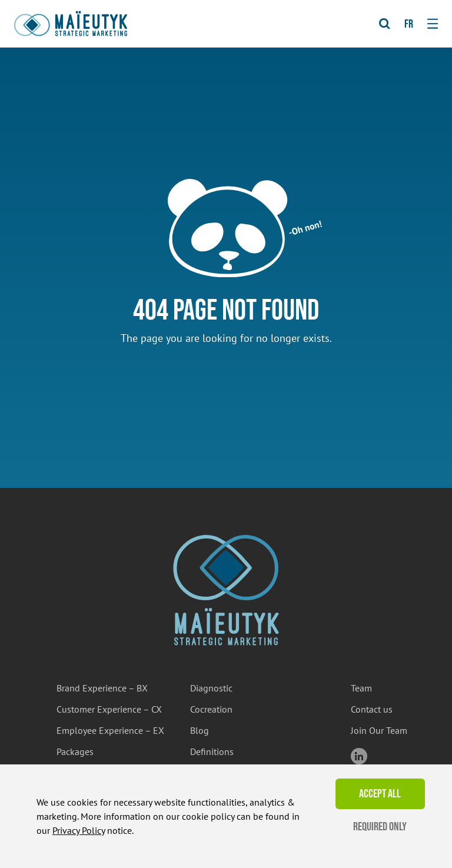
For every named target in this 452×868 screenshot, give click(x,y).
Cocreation (211, 709)
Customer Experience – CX (109, 709)
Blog (200, 730)
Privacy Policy (79, 830)
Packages (75, 751)
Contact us (372, 709)
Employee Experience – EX (110, 730)
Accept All (380, 794)
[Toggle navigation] (433, 24)
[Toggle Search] (385, 24)
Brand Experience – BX (102, 688)
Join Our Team (379, 730)
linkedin (359, 756)
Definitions (212, 751)
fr (409, 24)
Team (361, 688)
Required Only (380, 827)
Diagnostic (211, 688)
